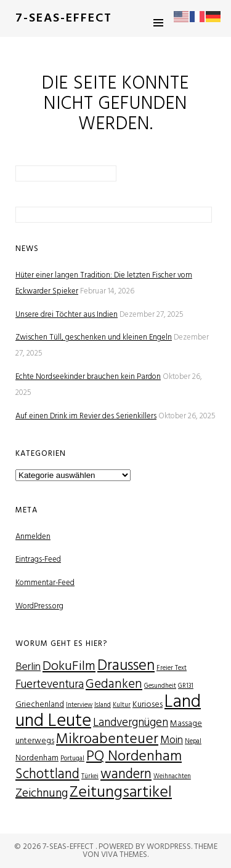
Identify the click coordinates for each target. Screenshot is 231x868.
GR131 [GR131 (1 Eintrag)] (186, 686)
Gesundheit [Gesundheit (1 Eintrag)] (160, 686)
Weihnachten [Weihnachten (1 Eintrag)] (172, 777)
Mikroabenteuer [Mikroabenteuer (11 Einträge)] (107, 739)
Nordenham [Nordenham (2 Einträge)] (37, 758)
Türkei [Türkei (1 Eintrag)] (90, 777)
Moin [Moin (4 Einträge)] (172, 741)
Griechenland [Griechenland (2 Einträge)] (40, 705)
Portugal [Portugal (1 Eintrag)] (72, 759)
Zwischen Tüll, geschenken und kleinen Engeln (94, 337)
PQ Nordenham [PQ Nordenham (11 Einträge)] (134, 757)
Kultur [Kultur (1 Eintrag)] (122, 705)
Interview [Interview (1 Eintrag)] (79, 705)
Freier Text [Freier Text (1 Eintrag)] (172, 668)
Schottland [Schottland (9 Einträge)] (47, 774)
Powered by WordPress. (146, 847)
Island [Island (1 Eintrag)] (103, 705)
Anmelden (33, 537)
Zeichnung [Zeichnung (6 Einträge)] (42, 794)
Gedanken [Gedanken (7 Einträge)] (114, 684)
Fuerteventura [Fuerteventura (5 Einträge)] (50, 685)
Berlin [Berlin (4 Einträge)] (28, 667)
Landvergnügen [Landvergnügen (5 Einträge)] (131, 723)
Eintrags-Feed (38, 559)
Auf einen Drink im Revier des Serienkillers (86, 416)
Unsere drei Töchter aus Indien (67, 315)
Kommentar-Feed (45, 583)
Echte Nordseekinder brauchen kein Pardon (88, 377)
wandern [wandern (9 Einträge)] (126, 774)
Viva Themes (124, 855)
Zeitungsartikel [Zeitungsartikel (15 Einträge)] (121, 793)
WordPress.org (39, 606)
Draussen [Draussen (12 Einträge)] (126, 666)
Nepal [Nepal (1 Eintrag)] (193, 742)
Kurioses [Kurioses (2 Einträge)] (148, 705)
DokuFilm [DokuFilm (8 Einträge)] (69, 667)
